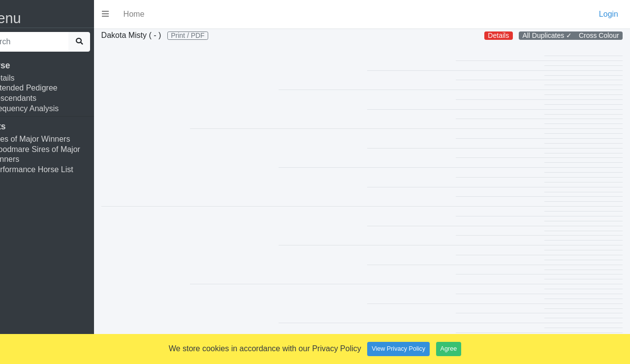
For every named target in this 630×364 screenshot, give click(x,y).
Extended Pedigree (48, 88)
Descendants (38, 98)
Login (609, 14)
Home (158, 14)
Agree (449, 349)
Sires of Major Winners (55, 139)
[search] (48, 42)
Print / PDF (212, 35)
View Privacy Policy (398, 349)
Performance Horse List (56, 169)
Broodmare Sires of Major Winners (60, 154)
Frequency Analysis (49, 108)
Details (27, 78)
